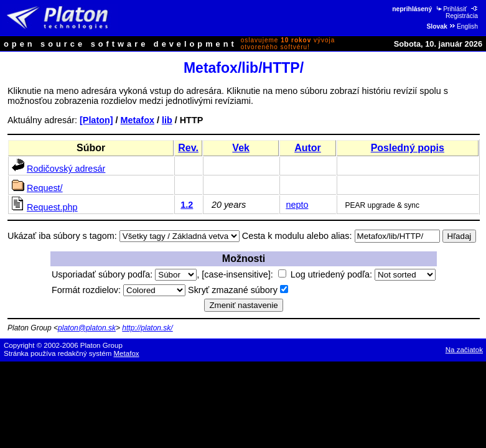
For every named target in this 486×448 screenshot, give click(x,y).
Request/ (45, 188)
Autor (308, 148)
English (463, 26)
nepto (297, 205)
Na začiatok (464, 350)
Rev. (188, 148)
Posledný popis (408, 148)
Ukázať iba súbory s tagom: (62, 236)
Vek (241, 148)
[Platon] (96, 120)
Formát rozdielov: (119, 290)
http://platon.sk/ (147, 328)
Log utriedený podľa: (363, 274)
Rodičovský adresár (66, 169)
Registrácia (462, 12)
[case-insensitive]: (244, 274)
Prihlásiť (451, 9)
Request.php (52, 207)
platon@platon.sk (87, 328)
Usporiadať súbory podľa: (124, 274)
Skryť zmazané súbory (238, 290)
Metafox (138, 120)
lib (167, 120)
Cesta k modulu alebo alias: (297, 236)
